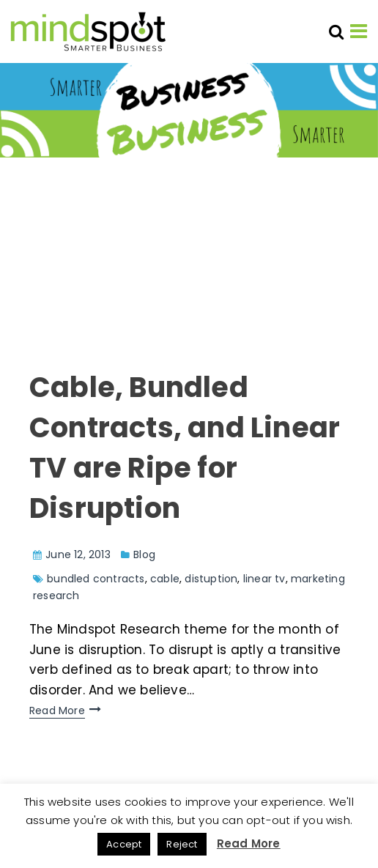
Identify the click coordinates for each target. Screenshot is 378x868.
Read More (57, 711)
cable (165, 579)
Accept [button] (124, 844)
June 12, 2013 (78, 554)
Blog (144, 554)
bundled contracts (96, 579)
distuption (211, 579)
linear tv (264, 579)
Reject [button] (182, 844)
